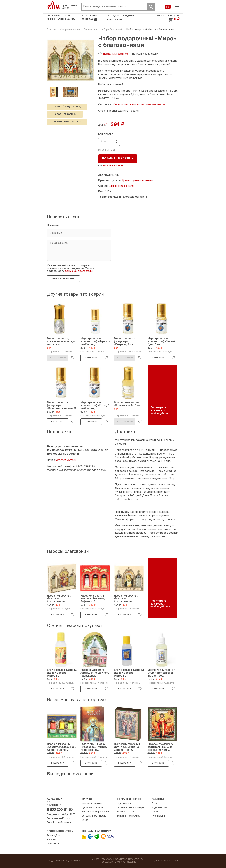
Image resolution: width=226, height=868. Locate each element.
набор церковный (65, 114)
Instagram (52, 840)
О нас (85, 820)
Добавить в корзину (118, 159)
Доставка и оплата (92, 808)
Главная (52, 29)
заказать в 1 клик (113, 166)
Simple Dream (172, 861)
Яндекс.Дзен (54, 835)
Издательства (159, 808)
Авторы (156, 803)
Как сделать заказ (92, 803)
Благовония (90, 29)
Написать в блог (126, 812)
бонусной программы (79, 271)
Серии (155, 812)
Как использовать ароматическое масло (139, 105)
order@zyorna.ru (115, 20)
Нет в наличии (57, 358)
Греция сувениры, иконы (138, 181)
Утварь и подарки (70, 29)
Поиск (151, 7)
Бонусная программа (128, 816)
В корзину (91, 358)
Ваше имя (53, 225)
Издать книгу (124, 803)
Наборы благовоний (112, 29)
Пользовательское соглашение (118, 862)
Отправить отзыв (63, 279)
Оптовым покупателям (94, 816)
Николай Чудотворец (67, 107)
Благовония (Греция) (121, 186)
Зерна (53, 6)
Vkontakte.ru (53, 844)
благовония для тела (67, 122)
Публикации (158, 816)
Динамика (74, 861)
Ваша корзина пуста (168, 16)
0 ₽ (168, 7)
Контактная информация (95, 812)
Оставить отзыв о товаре (130, 808)
